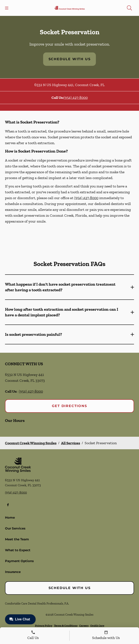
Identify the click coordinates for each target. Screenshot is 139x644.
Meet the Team (17, 539)
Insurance (13, 572)
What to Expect (18, 550)
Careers (84, 626)
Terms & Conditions (66, 626)
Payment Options (19, 561)
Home (10, 517)
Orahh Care (97, 626)
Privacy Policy (44, 626)
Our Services (15, 528)
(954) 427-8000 (76, 98)
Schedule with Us (70, 59)
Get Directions (69, 406)
